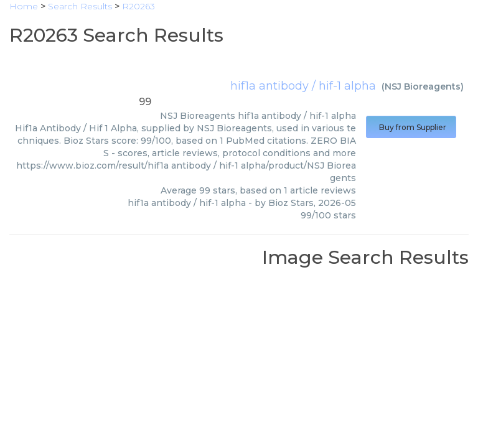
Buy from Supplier (411, 127)
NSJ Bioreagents (423, 86)
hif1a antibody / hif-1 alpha (303, 86)
